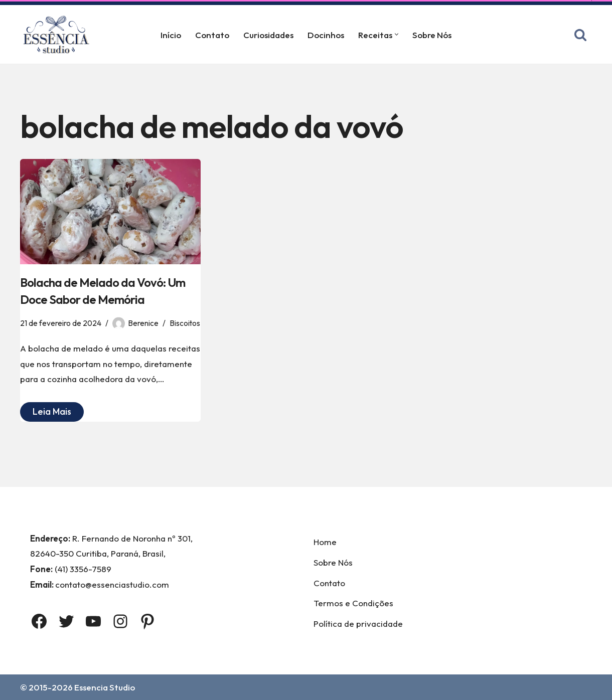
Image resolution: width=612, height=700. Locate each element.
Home (325, 542)
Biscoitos (185, 323)
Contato (212, 35)
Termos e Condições (353, 603)
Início (171, 35)
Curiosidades (268, 35)
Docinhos (326, 35)
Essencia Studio (105, 687)
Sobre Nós (432, 35)
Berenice (143, 323)
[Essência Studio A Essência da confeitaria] (59, 34)
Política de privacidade (358, 624)
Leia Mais (46, 413)
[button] (397, 34)
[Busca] (580, 35)
